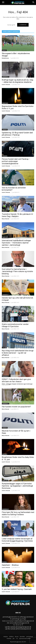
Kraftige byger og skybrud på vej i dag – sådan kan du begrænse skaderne (17, 81)
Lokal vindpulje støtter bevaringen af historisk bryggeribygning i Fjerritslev (17, 540)
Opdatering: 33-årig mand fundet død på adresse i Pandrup (17, 134)
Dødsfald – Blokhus (10, 565)
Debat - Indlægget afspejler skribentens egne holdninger (17, 384)
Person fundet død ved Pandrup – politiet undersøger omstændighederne (16, 161)
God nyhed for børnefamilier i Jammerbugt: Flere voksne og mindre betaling (17, 271)
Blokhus (4, 562)
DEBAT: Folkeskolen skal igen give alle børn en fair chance (16, 380)
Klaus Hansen (6, 219)
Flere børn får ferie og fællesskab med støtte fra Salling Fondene (18, 513)
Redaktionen (5, 58)
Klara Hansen (6, 409)
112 (3, 348)
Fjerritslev (5, 103)
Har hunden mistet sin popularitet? (16, 407)
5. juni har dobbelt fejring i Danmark (17, 589)
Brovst (4, 50)
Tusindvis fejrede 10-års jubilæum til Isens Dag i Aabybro (17, 215)
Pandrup (5, 130)
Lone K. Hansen (6, 84)
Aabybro (5, 211)
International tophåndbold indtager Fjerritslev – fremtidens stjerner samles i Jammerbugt (16, 243)
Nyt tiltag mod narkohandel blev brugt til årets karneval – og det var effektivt (18, 353)
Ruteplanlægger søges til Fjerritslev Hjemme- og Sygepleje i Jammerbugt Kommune (17, 486)
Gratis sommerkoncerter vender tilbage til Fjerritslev (15, 325)
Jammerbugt (6, 77)
